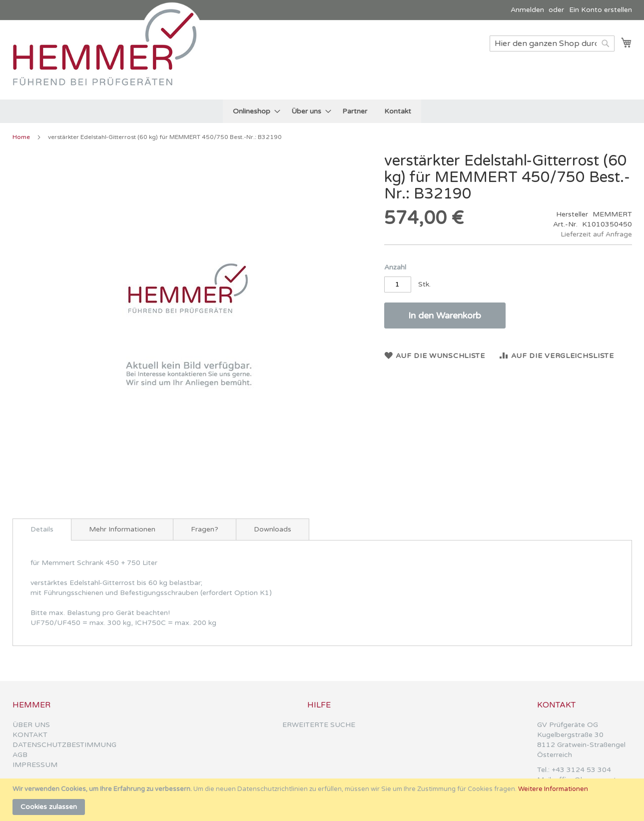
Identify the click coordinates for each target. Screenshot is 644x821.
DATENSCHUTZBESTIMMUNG (64, 745)
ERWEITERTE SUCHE (319, 725)
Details (42, 529)
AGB (20, 755)
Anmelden (527, 10)
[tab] (42, 529)
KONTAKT (30, 735)
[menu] (322, 111)
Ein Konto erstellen (601, 10)
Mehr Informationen (122, 529)
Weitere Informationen (553, 789)
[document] (323, 800)
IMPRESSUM (35, 765)
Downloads (273, 529)
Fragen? (205, 529)
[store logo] (110, 59)
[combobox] (552, 43)
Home (21, 137)
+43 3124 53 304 (581, 770)
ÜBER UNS (31, 725)
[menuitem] (254, 111)
